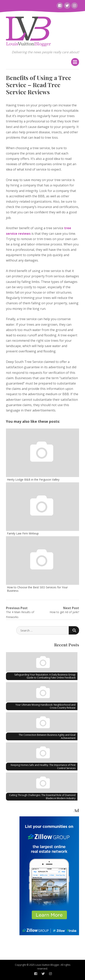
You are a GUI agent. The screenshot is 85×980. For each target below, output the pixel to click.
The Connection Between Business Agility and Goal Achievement (47, 736)
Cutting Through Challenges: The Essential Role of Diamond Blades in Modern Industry (42, 797)
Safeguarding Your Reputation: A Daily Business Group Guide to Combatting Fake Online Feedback (45, 676)
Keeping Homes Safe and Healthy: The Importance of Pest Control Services (43, 767)
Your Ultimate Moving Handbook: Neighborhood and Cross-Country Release (45, 706)
